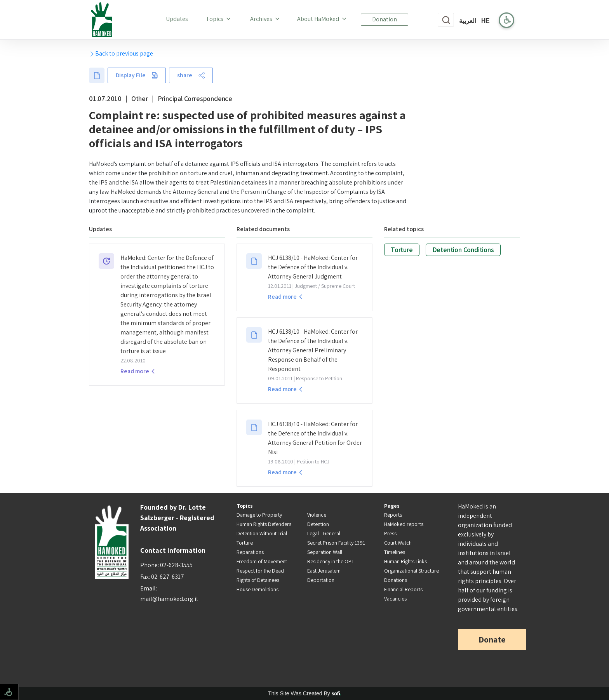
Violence (317, 515)
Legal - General (324, 533)
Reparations (250, 552)
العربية (468, 21)
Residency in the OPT (331, 561)
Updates (178, 19)
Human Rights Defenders (264, 524)
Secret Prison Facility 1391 (336, 543)
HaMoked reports (404, 524)
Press (390, 533)
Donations (396, 580)
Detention (318, 524)
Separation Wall (325, 552)
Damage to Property (259, 515)
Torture (402, 250)
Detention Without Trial (262, 533)
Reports (393, 515)
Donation (385, 19)
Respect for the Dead (260, 571)
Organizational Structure (412, 571)
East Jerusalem (324, 571)
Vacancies (395, 599)
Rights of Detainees (258, 580)
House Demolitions (258, 589)
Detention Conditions (463, 250)
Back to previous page (121, 53)
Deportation (321, 580)
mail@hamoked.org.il (169, 599)
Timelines (395, 552)
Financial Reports (403, 589)
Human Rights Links (405, 561)
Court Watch (398, 543)
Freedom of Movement (262, 561)
